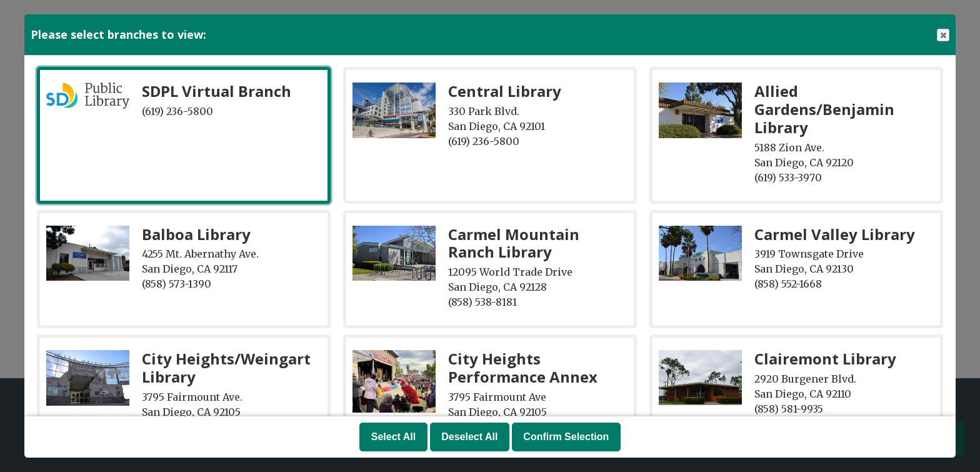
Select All (393, 437)
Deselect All (469, 437)
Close (942, 35)
